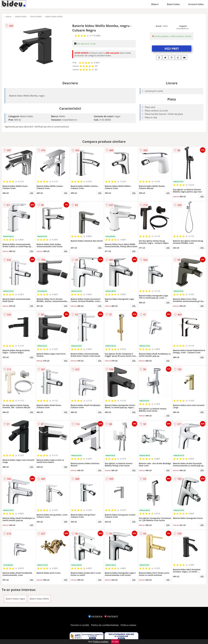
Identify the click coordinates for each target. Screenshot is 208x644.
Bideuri (155, 4)
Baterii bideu (173, 4)
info (32, 193)
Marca (9, 16)
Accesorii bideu (196, 4)
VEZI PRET (172, 48)
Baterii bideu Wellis (54, 16)
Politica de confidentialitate (105, 625)
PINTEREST (111, 617)
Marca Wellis (36, 16)
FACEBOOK (95, 617)
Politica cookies (128, 625)
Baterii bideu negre (15, 599)
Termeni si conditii (80, 625)
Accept (115, 642)
